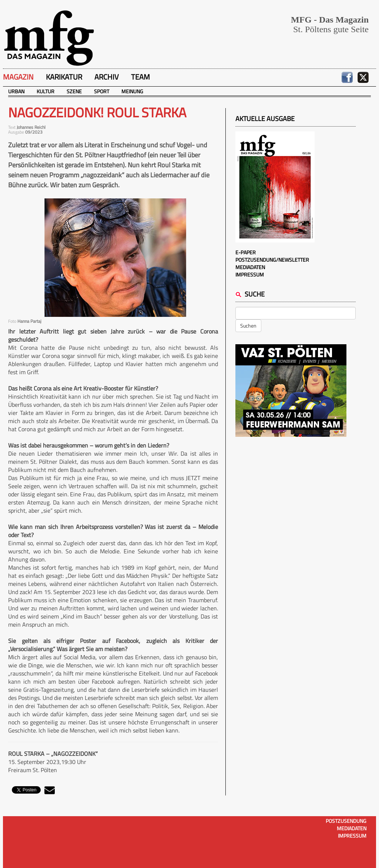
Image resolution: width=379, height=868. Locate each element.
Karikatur (64, 77)
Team (140, 77)
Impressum (250, 274)
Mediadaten (250, 267)
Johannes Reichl (31, 127)
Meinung (132, 91)
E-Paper (246, 252)
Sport (102, 91)
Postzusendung (346, 821)
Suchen (248, 326)
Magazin (18, 77)
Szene (74, 91)
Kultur (46, 91)
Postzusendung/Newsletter (272, 260)
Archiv (107, 77)
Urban (16, 91)
